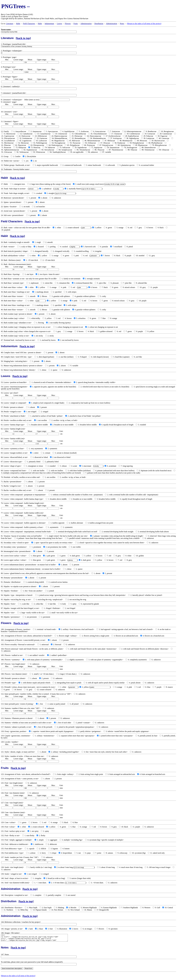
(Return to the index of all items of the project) (144, 24)
